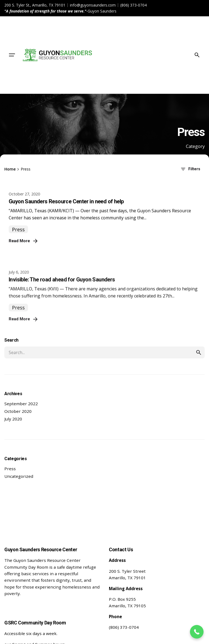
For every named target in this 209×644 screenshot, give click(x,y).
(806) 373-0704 (133, 5)
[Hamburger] (12, 55)
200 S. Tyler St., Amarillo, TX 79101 (35, 5)
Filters (190, 169)
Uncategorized (19, 476)
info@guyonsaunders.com (93, 5)
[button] (197, 632)
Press (10, 469)
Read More (24, 248)
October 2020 (18, 411)
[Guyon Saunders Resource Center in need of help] (104, 190)
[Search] (197, 55)
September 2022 (21, 404)
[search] (199, 352)
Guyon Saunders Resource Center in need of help (66, 209)
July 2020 (13, 419)
